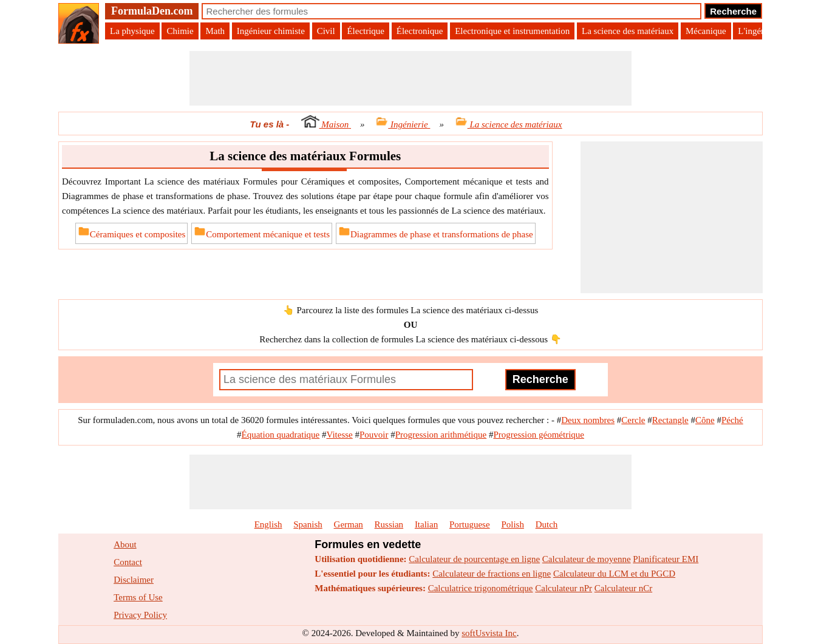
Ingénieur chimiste (271, 31)
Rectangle (670, 420)
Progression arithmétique (441, 435)
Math (215, 31)
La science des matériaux (628, 31)
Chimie (180, 31)
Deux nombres (588, 420)
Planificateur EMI (666, 559)
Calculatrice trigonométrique (481, 588)
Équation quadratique (281, 435)
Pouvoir (374, 435)
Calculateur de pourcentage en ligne (474, 559)
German (349, 524)
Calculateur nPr (564, 588)
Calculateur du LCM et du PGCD (614, 574)
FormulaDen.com (152, 11)
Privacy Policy (140, 615)
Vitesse (339, 435)
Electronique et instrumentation (512, 31)
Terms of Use (138, 597)
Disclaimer (134, 580)
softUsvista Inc (489, 633)
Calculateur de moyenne (587, 559)
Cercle (633, 420)
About (125, 544)
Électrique (366, 31)
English (268, 524)
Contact (128, 562)
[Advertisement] (410, 78)
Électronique (420, 31)
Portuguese (470, 524)
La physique (132, 31)
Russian (389, 524)
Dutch (547, 524)
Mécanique (706, 31)
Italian (426, 524)
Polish (513, 524)
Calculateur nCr (623, 588)
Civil (326, 31)
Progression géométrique (539, 435)
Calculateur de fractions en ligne (492, 574)
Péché (732, 420)
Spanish (308, 524)
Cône (705, 420)
